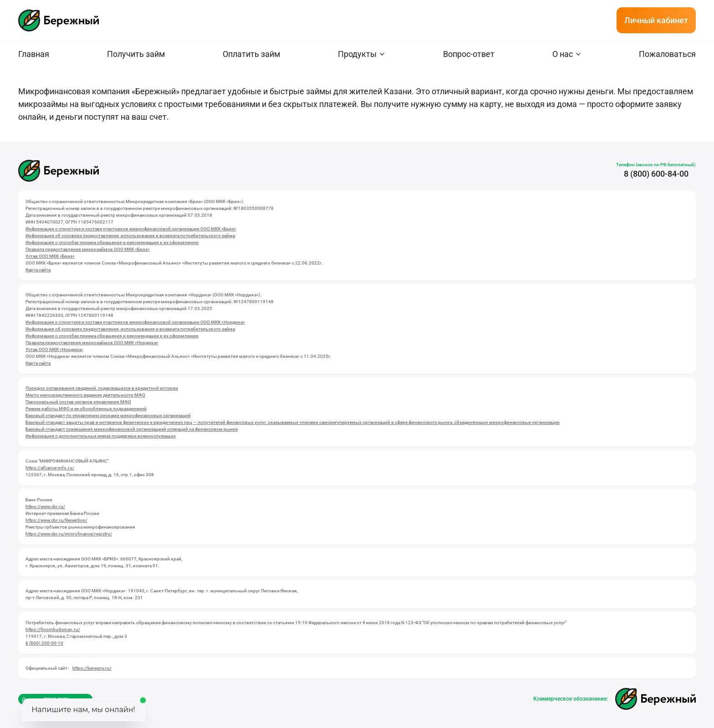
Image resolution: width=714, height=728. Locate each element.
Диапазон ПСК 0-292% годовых (55, 699)
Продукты (357, 54)
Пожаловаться (667, 54)
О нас (563, 54)
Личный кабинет (656, 20)
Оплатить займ (251, 54)
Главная (34, 54)
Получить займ (136, 54)
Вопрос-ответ (469, 54)
